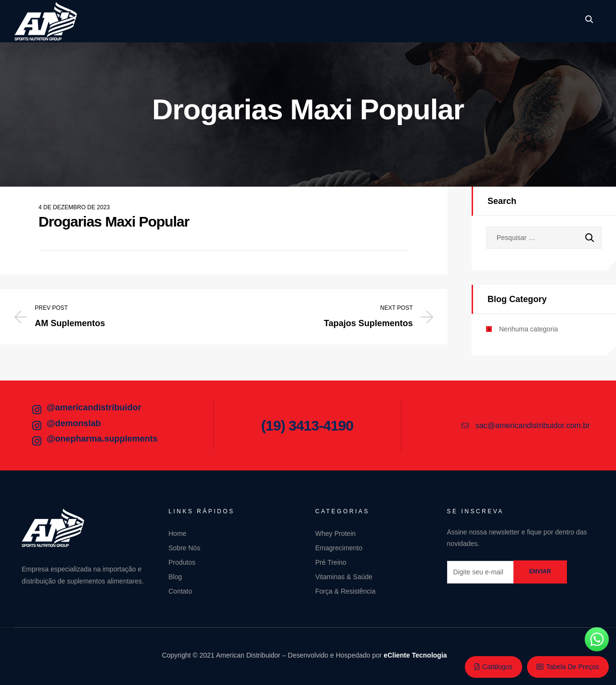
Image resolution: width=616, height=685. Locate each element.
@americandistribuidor (94, 407)
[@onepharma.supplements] (37, 441)
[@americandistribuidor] (37, 410)
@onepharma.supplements (102, 439)
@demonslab (74, 423)
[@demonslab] (37, 426)
